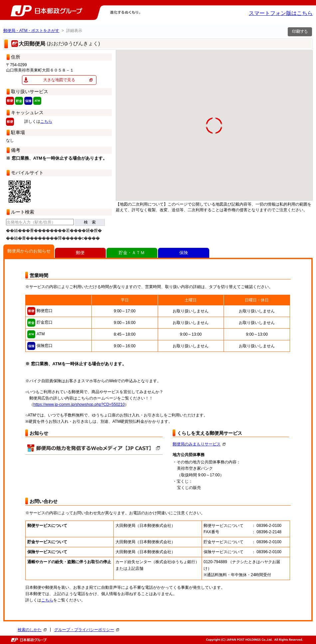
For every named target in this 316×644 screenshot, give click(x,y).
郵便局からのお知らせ (29, 251)
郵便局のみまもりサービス (199, 444)
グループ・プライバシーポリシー (87, 630)
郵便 (80, 253)
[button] (126, 185)
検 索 (90, 222)
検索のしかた (32, 630)
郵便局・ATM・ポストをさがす (31, 31)
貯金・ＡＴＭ (132, 253)
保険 (184, 253)
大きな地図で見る (59, 80)
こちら (46, 121)
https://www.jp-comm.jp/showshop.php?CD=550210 (79, 404)
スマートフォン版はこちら (281, 13)
